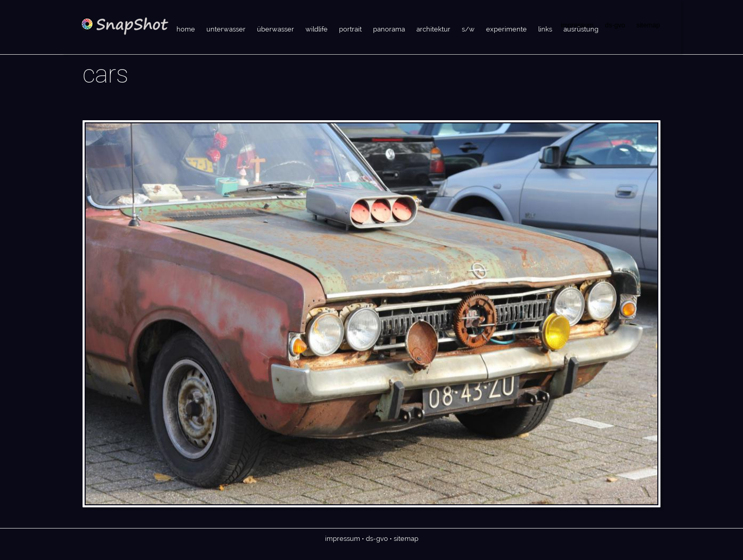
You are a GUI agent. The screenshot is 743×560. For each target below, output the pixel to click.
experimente (506, 29)
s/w (468, 29)
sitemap (648, 25)
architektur (433, 29)
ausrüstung (581, 29)
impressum (343, 539)
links (545, 29)
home (186, 29)
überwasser (276, 29)
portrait (350, 29)
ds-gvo (615, 25)
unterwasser (226, 29)
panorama (389, 29)
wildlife (317, 29)
